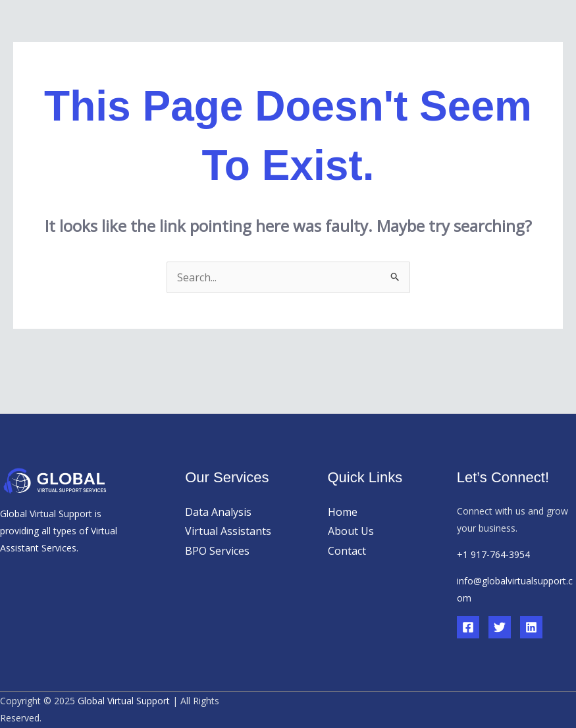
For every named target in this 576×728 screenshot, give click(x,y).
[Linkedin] (531, 627)
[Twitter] (500, 627)
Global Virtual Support (124, 701)
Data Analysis (218, 512)
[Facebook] (468, 627)
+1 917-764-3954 (493, 554)
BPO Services (217, 551)
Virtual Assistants (228, 531)
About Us (351, 531)
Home (343, 512)
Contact (347, 551)
